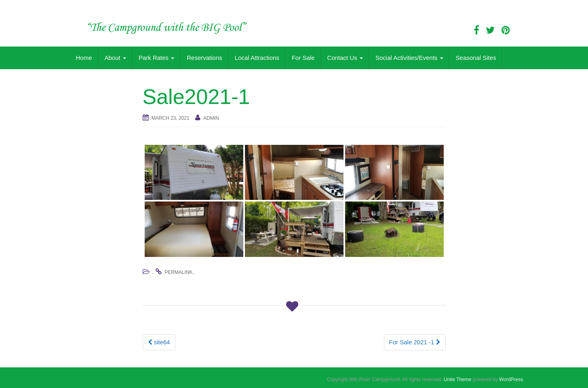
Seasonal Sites (476, 58)
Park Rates (156, 58)
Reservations (204, 58)
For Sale (303, 58)
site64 (159, 342)
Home (84, 58)
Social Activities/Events (409, 58)
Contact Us (345, 58)
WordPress (511, 380)
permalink (178, 272)
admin (211, 118)
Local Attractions (257, 58)
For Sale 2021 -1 (415, 342)
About (115, 58)
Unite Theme (457, 380)
